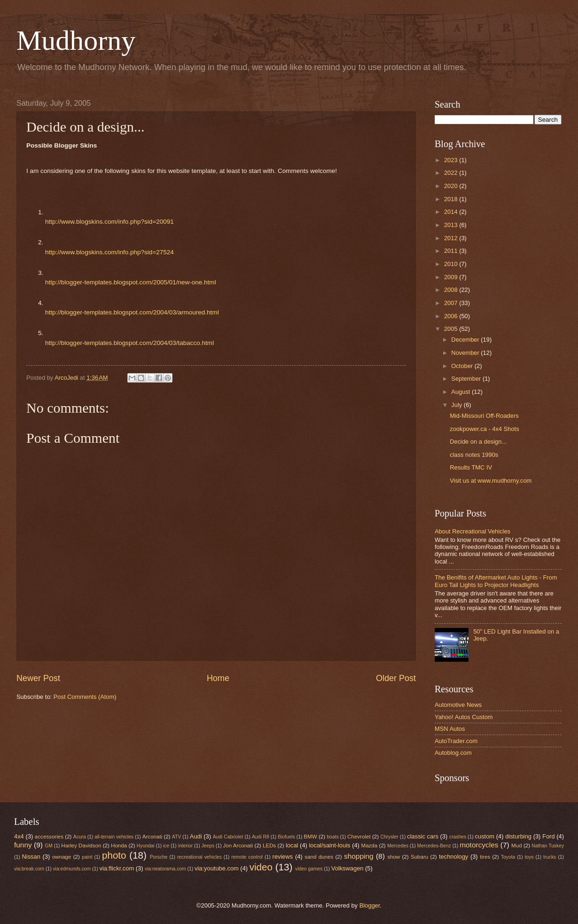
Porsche (159, 857)
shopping (359, 856)
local (292, 845)
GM (49, 846)
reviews (283, 857)
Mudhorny (76, 40)
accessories (49, 837)
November (466, 353)
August (461, 392)
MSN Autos (450, 729)
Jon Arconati (238, 846)
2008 (452, 290)
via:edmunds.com (72, 869)
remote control (247, 857)
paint (87, 857)
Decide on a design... (478, 442)
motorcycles (479, 845)
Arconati (152, 837)
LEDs (269, 846)
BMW (310, 837)
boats (332, 837)
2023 (452, 160)
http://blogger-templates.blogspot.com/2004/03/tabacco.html (129, 343)
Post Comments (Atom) (85, 697)
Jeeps (208, 846)
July (457, 405)
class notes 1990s (474, 455)
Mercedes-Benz (434, 846)
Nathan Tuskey (548, 846)
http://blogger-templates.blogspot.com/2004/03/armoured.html (132, 312)
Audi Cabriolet (228, 837)
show (394, 857)
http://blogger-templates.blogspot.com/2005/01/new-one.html (131, 282)
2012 (452, 238)
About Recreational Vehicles (473, 531)
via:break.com (29, 869)
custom (485, 836)
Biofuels (286, 837)
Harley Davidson (81, 846)
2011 (452, 251)
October (463, 366)
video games (309, 869)
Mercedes (398, 846)
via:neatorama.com (165, 869)
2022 (452, 173)
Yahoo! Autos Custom (464, 717)
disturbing (518, 836)
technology (453, 857)
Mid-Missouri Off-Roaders (484, 416)
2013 (452, 225)
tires (485, 857)
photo (114, 855)
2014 (452, 212)
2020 (452, 186)
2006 (452, 316)
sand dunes (319, 857)
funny (23, 845)
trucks (550, 857)
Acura (80, 837)
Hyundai (146, 846)
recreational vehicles (199, 857)
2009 (452, 277)
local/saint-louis (329, 845)
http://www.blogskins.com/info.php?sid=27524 (109, 252)
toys (529, 857)
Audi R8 (261, 837)
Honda (119, 846)
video (261, 867)
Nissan (31, 857)
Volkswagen (348, 868)
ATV (176, 837)
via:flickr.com (117, 868)
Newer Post (38, 678)
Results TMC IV (471, 467)
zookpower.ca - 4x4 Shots (484, 429)
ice (166, 846)
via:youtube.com (217, 868)
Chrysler (389, 837)
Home (218, 678)
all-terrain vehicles (114, 837)
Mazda (370, 846)
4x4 (19, 836)
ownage (62, 857)
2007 (452, 303)
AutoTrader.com (456, 741)
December (466, 340)
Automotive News (458, 705)
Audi (196, 836)
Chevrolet (359, 837)
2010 (452, 264)
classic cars (423, 836)
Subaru (419, 857)
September (467, 379)
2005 (452, 329)
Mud (517, 846)
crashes (458, 837)
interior (185, 846)
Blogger (370, 905)
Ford (548, 836)
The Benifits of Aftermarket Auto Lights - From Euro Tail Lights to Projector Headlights (496, 581)
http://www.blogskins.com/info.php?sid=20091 (109, 222)
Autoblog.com (453, 753)
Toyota (508, 857)
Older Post (396, 678)
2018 (452, 199)
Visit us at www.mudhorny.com (491, 481)
